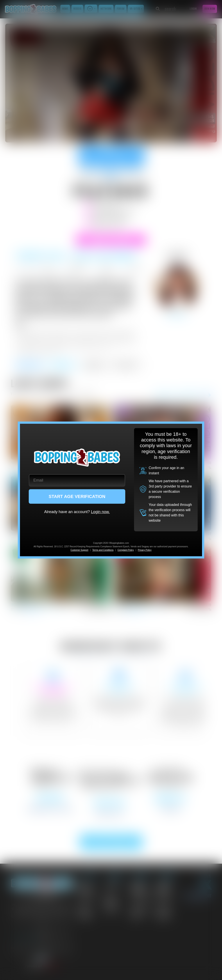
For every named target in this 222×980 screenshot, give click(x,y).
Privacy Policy (145, 550)
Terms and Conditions (103, 550)
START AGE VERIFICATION (77, 496)
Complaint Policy (126, 550)
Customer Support (79, 550)
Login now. (100, 512)
